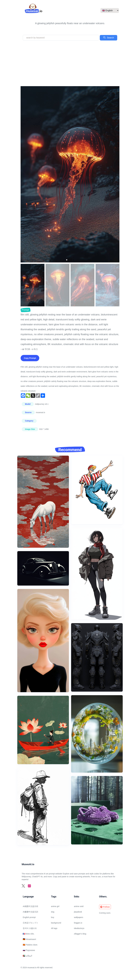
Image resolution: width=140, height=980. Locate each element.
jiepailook (78, 912)
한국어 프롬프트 (30, 928)
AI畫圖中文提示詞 (30, 912)
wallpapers (79, 917)
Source (28, 412)
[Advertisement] (70, 63)
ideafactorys (79, 928)
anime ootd (79, 906)
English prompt (29, 917)
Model (28, 404)
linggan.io (78, 923)
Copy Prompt (30, 358)
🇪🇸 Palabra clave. (30, 945)
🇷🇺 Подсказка (29, 950)
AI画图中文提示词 (30, 906)
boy (53, 917)
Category (29, 421)
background (56, 923)
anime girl (55, 906)
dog (53, 912)
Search (109, 37)
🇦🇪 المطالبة (27, 956)
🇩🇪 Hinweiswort (29, 939)
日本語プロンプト (30, 923)
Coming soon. (105, 913)
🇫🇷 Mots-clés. (29, 934)
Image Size (30, 429)
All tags (54, 928)
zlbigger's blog (80, 934)
